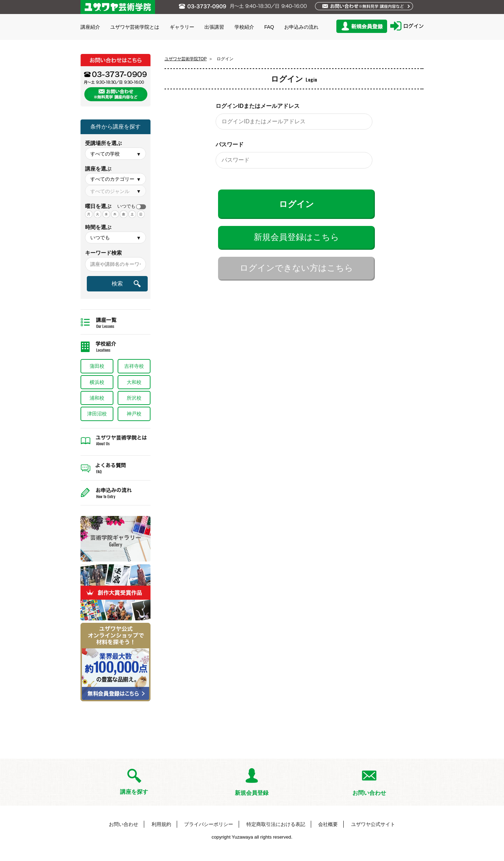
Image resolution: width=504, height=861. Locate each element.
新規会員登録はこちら (296, 237)
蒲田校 (97, 366)
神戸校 (134, 414)
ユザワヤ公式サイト (373, 824)
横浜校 (97, 382)
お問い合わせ (369, 793)
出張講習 (214, 27)
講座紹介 (90, 27)
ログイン (296, 204)
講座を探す (134, 792)
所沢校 (134, 398)
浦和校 (97, 398)
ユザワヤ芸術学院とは (135, 27)
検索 (117, 284)
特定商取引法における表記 (276, 824)
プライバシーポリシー (209, 824)
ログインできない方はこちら (296, 268)
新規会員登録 (252, 793)
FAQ (269, 27)
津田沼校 (97, 414)
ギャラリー (182, 27)
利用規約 (161, 824)
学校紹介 (244, 27)
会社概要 (328, 824)
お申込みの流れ (301, 27)
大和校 (134, 382)
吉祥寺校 (134, 366)
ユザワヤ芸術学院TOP (185, 59)
